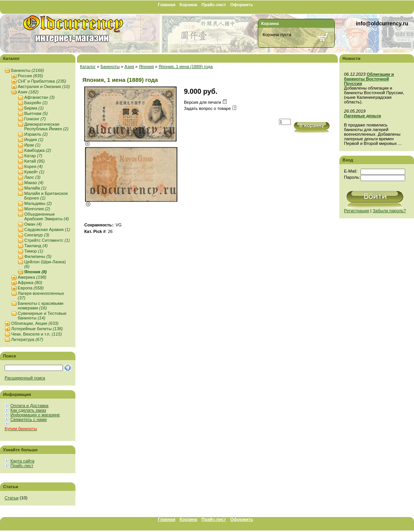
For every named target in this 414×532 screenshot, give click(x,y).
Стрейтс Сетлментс (47, 240)
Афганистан (39, 97)
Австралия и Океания (44, 86)
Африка (30, 283)
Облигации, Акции (35, 323)
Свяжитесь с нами (28, 419)
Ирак (32, 145)
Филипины (38, 256)
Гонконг (35, 119)
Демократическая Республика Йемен (46, 126)
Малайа (35, 188)
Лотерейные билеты (37, 329)
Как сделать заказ (28, 410)
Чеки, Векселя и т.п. (37, 334)
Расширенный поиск (25, 378)
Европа (31, 288)
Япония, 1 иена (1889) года (185, 66)
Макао (34, 183)
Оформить (241, 5)
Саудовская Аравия (47, 229)
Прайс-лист (214, 5)
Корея (33, 166)
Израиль (36, 134)
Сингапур (37, 235)
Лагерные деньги (362, 116)
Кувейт (34, 172)
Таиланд (36, 246)
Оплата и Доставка (29, 406)
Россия (30, 76)
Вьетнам (36, 113)
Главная (167, 5)
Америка (32, 277)
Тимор (34, 251)
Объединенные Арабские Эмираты (47, 216)
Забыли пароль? (389, 211)
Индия (34, 140)
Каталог (88, 66)
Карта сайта (22, 461)
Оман (33, 224)
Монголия (37, 209)
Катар (33, 156)
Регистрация (356, 211)
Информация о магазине (35, 415)
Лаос (32, 177)
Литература (27, 339)
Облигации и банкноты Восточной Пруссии (369, 79)
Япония (36, 272)
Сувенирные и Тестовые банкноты (42, 316)
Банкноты (28, 70)
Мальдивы (38, 203)
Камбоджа (38, 150)
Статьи (12, 498)
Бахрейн (36, 103)
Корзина (189, 5)
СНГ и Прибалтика (42, 81)
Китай (34, 161)
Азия (28, 92)
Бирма (34, 108)
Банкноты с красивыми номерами (41, 306)
